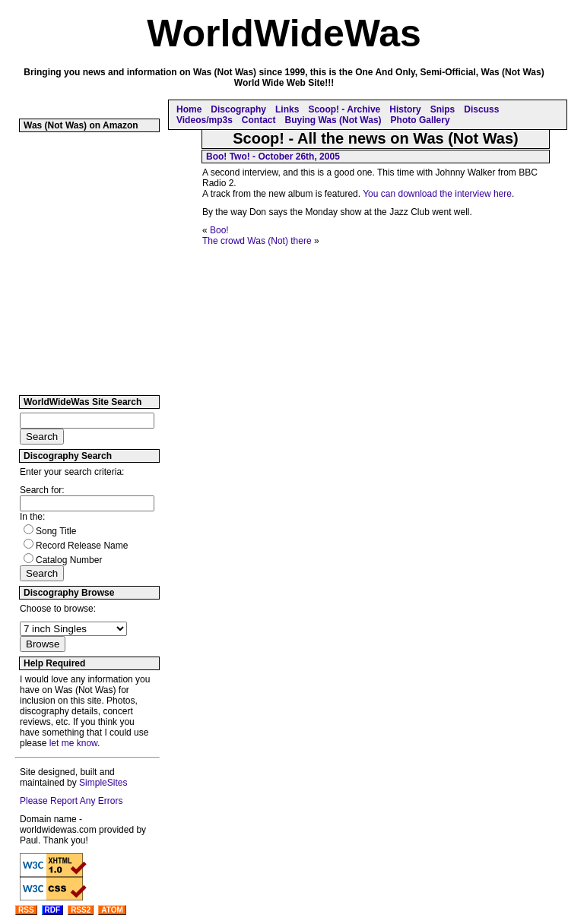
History (405, 109)
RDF (53, 910)
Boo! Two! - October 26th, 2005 (273, 157)
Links (287, 109)
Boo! (219, 230)
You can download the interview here (437, 194)
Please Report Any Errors (71, 801)
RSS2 (81, 910)
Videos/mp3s (205, 120)
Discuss (481, 109)
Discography (238, 109)
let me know (73, 743)
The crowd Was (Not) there (257, 241)
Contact (259, 120)
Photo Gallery (420, 120)
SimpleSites (103, 783)
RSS (26, 910)
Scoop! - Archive (344, 109)
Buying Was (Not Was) (333, 120)
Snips (443, 109)
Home (189, 109)
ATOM (112, 910)
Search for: (42, 490)
